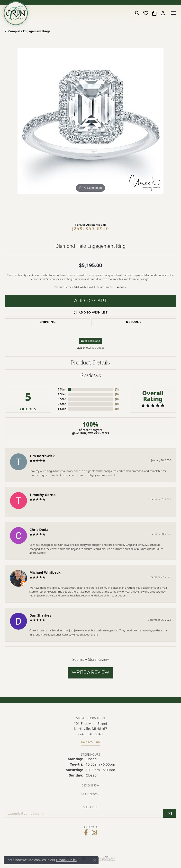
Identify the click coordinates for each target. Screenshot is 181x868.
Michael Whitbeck (45, 572)
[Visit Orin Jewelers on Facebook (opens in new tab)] (86, 833)
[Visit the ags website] (107, 859)
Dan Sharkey (40, 615)
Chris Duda (39, 530)
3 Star (62, 399)
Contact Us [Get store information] (90, 742)
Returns (134, 322)
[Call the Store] (90, 734)
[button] (137, 13)
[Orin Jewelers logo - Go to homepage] (16, 13)
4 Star (62, 394)
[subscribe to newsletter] (170, 813)
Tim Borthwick (42, 456)
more (122, 287)
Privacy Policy (67, 860)
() (117, 389)
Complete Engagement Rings (29, 31)
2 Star (62, 404)
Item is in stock (90, 341)
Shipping (48, 322)
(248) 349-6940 (91, 229)
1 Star (62, 409)
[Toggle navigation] (173, 13)
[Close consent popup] (95, 860)
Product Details (90, 363)
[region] (90, 133)
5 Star (62, 389)
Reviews (91, 376)
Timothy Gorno (42, 495)
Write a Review (91, 673)
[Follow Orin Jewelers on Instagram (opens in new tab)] (94, 833)
